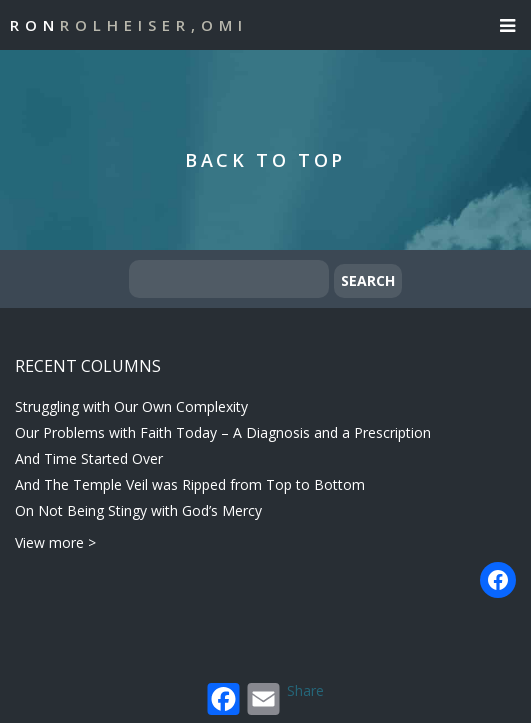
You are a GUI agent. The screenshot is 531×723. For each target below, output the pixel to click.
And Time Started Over (89, 458)
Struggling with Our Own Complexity (131, 406)
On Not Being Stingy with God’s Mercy (138, 510)
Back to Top (265, 160)
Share (305, 690)
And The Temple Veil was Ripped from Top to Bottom (190, 484)
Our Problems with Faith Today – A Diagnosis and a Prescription (223, 432)
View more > (55, 542)
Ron (129, 25)
